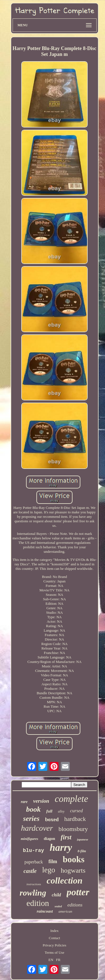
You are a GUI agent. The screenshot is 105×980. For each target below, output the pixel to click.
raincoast (45, 911)
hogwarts (73, 870)
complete (72, 799)
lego (49, 870)
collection (64, 880)
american (65, 911)
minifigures (29, 839)
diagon (49, 839)
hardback (75, 819)
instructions (34, 884)
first (66, 837)
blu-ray (34, 851)
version (41, 801)
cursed (76, 811)
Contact (54, 938)
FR (58, 960)
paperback (34, 862)
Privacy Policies (54, 945)
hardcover (37, 828)
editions (75, 905)
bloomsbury (73, 829)
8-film (82, 851)
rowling (33, 893)
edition (38, 903)
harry (61, 848)
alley (61, 811)
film (53, 861)
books (74, 859)
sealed (58, 906)
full (49, 811)
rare (24, 802)
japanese (83, 839)
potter (78, 892)
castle (30, 871)
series (31, 819)
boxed (52, 819)
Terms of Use (55, 952)
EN (51, 960)
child (56, 895)
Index (55, 931)
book (33, 809)
